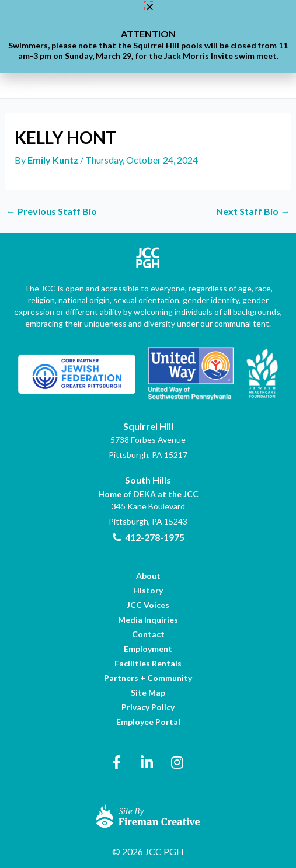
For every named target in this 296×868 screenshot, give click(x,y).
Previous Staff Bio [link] (52, 211)
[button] (150, 7)
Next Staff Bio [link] (253, 211)
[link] (54, 160)
